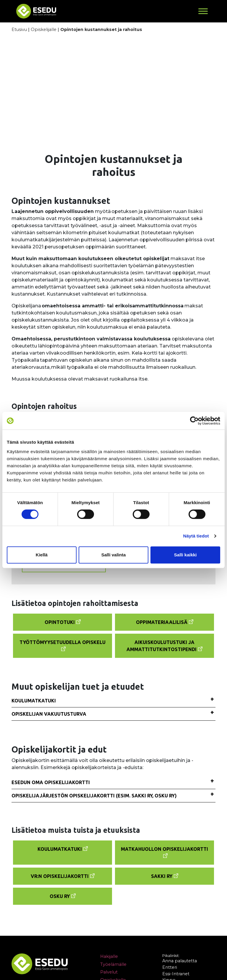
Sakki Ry (162, 876)
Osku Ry (60, 896)
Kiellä (42, 555)
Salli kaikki (185, 555)
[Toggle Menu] (203, 11)
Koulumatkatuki (34, 701)
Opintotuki (60, 622)
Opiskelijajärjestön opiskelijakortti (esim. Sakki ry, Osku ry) (94, 796)
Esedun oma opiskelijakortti (51, 782)
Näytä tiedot (196, 536)
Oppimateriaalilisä (162, 622)
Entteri (170, 967)
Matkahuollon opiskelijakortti (164, 849)
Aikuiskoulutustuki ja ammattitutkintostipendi (162, 646)
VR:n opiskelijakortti (60, 876)
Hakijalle (109, 956)
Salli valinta (114, 555)
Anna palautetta (180, 961)
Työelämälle (113, 964)
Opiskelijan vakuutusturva (49, 714)
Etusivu (19, 30)
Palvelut (109, 972)
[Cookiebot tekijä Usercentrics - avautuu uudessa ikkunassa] (194, 421)
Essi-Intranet (176, 974)
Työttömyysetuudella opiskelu (63, 642)
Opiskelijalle (44, 30)
